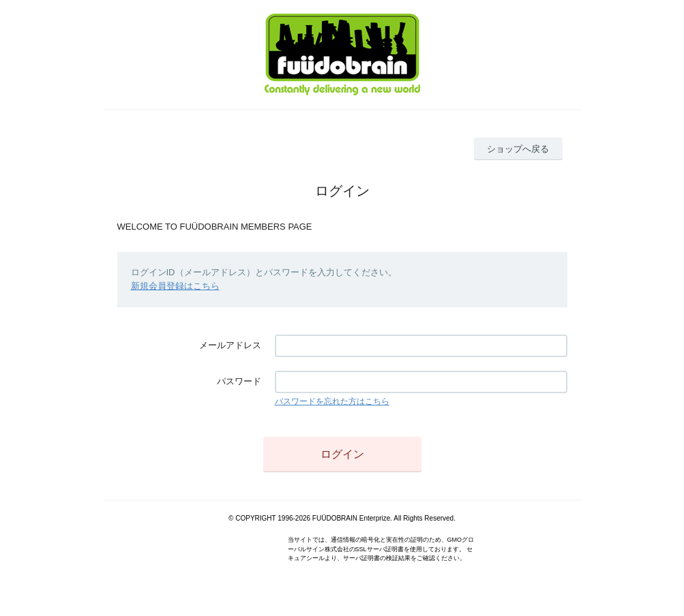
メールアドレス (230, 345)
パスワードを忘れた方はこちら (332, 401)
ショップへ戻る (518, 149)
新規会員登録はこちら (175, 286)
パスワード (239, 381)
